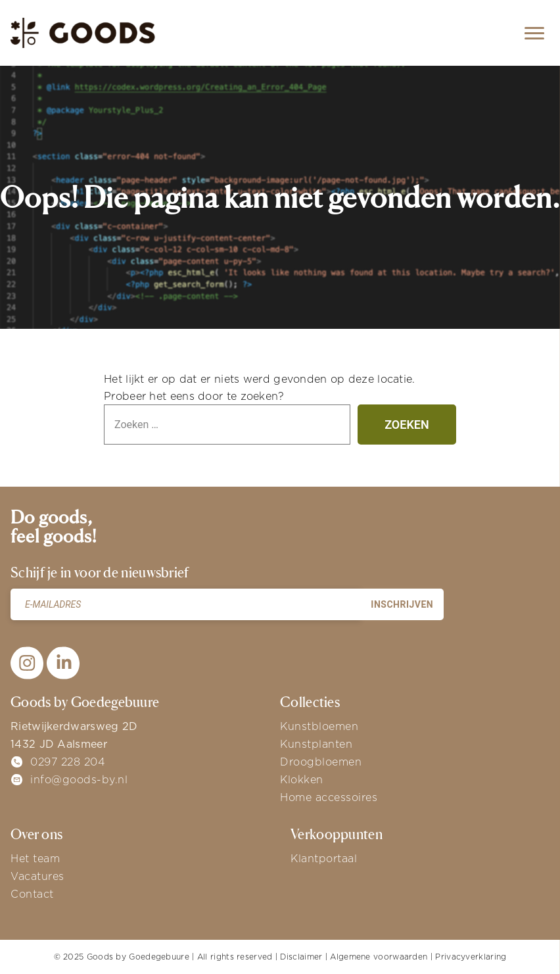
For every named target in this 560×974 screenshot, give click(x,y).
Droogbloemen (321, 762)
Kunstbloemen (319, 726)
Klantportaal (324, 858)
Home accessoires (329, 797)
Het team (35, 858)
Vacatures (37, 876)
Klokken (302, 779)
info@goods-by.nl (79, 779)
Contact (32, 894)
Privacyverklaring (471, 957)
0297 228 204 (68, 762)
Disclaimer (301, 957)
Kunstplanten (316, 744)
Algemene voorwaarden (379, 957)
